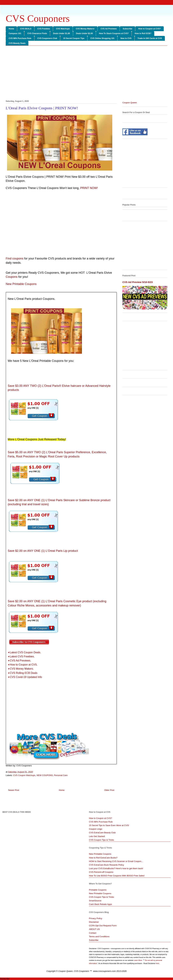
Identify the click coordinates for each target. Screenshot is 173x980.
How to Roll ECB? (143, 33)
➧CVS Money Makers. (21, 669)
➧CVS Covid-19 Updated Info (25, 677)
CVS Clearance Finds (37, 33)
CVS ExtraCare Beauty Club (102, 833)
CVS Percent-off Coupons (101, 872)
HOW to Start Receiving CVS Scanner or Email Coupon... (116, 861)
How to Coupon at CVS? (149, 29)
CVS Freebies (44, 29)
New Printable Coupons (100, 854)
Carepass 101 (15, 33)
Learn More (138, 960)
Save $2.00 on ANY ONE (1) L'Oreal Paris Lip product (43, 551)
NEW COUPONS (45, 775)
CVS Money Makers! (85, 29)
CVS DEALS (26, 29)
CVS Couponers (38, 18)
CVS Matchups (63, 29)
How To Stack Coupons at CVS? (114, 33)
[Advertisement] (86, 73)
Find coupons (15, 259)
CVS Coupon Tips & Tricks (101, 840)
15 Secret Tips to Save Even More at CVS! (109, 825)
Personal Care (61, 775)
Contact (93, 933)
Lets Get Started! (97, 836)
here (157, 963)
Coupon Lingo (96, 829)
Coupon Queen (130, 103)
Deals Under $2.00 (84, 33)
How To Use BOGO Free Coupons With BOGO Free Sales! (117, 876)
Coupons (12, 277)
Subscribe (127, 29)
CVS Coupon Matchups (24, 775)
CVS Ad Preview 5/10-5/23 (138, 282)
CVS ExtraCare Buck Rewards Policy (106, 865)
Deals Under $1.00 (61, 33)
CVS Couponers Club (47, 38)
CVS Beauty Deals (17, 43)
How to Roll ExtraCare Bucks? (103, 858)
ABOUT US (94, 929)
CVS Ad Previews (109, 29)
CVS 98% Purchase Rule (20, 38)
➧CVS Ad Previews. (19, 661)
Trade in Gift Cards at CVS (150, 38)
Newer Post (14, 790)
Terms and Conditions (99, 937)
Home (11, 29)
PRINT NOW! (89, 188)
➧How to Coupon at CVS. (23, 665)
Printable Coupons (98, 890)
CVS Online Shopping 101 (102, 38)
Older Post (109, 790)
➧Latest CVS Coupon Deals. (24, 652)
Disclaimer (94, 922)
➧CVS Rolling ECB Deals (23, 673)
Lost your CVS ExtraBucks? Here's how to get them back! (116, 868)
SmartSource (95, 901)
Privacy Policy (96, 918)
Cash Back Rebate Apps (100, 904)
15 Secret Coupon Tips (74, 38)
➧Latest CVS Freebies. (21, 656)
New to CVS (126, 38)
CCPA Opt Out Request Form (103, 926)
